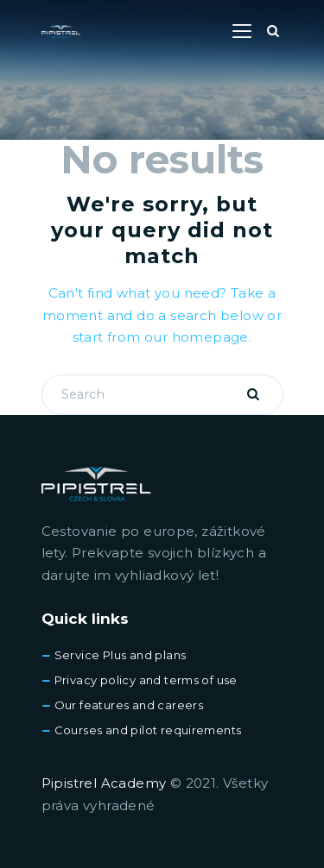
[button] (242, 31)
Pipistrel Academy (104, 783)
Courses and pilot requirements (148, 730)
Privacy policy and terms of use (146, 680)
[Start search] (273, 31)
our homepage (197, 337)
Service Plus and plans (121, 655)
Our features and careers (129, 705)
